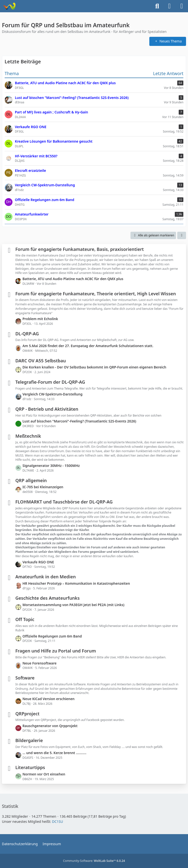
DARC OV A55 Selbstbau (41, 361)
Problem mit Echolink (40, 319)
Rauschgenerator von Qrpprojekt (50, 726)
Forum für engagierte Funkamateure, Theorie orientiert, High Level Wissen (96, 294)
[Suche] (157, 6)
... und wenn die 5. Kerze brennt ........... (54, 753)
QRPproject (28, 714)
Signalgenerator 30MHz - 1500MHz (51, 466)
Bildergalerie (29, 740)
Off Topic (25, 619)
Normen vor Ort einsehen (44, 774)
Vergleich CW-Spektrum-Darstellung (53, 394)
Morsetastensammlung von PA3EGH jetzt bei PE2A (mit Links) (73, 605)
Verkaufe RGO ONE (38, 562)
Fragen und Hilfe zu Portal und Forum (56, 651)
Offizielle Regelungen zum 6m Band (52, 636)
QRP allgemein (31, 480)
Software (25, 678)
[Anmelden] (169, 6)
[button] (182, 235)
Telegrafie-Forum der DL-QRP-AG (50, 382)
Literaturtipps (30, 767)
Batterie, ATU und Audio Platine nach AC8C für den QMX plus (73, 279)
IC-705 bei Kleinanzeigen (43, 487)
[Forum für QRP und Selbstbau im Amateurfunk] (9, 6)
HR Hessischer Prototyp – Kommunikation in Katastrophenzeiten (76, 583)
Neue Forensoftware (40, 663)
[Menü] (182, 6)
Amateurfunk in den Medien (46, 577)
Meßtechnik (28, 436)
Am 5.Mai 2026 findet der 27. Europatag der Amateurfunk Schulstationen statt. (88, 346)
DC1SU (57, 821)
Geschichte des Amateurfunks (48, 598)
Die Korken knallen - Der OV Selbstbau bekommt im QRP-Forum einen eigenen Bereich (94, 367)
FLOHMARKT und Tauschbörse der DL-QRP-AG (64, 502)
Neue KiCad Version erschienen (49, 699)
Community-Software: (94, 861)
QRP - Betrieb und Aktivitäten (47, 409)
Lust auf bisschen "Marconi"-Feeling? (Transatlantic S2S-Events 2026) (79, 421)
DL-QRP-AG (27, 334)
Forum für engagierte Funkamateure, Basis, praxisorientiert (80, 249)
